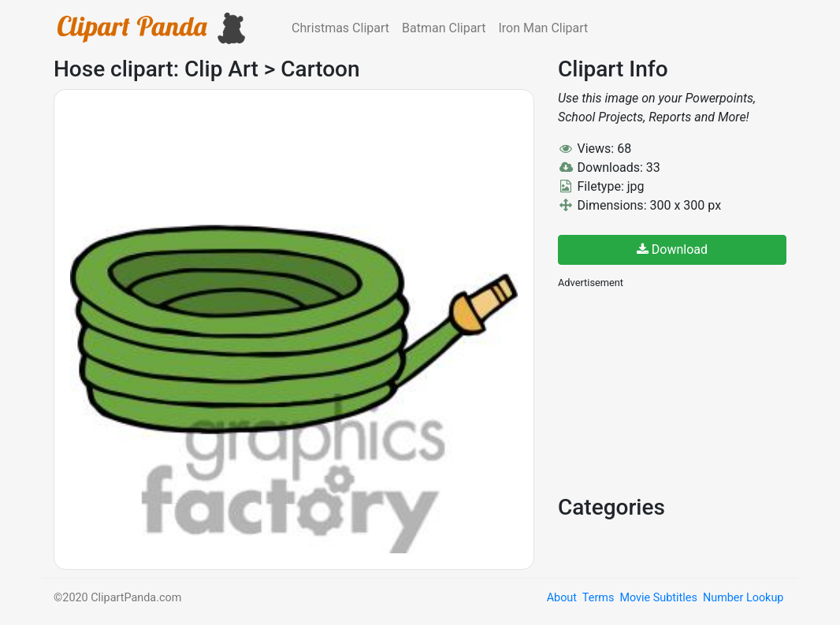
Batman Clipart (444, 28)
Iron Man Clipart (543, 28)
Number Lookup (743, 598)
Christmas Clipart (340, 28)
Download (672, 249)
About (562, 598)
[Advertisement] (676, 390)
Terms (598, 598)
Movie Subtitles (658, 598)
